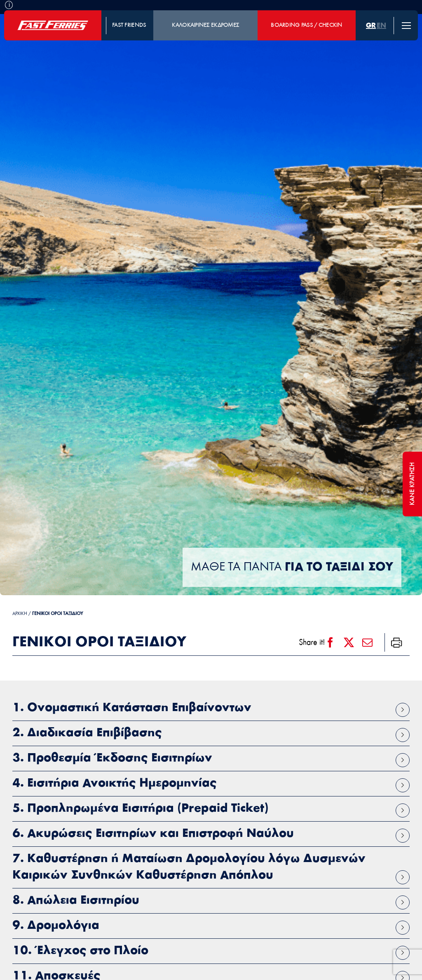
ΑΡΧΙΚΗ (20, 614)
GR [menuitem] (371, 25)
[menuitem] (371, 25)
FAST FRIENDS (129, 25)
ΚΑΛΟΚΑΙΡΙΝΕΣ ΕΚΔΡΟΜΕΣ (205, 25)
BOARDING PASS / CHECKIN (306, 25)
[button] (211, 708)
